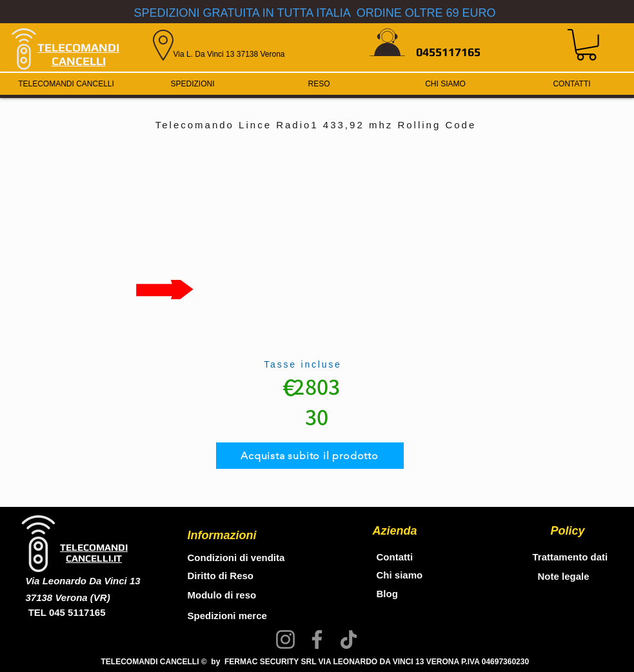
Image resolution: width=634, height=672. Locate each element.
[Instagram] (285, 639)
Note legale (564, 576)
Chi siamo (400, 575)
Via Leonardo (58, 581)
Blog (387, 594)
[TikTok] (349, 639)
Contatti (395, 557)
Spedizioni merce (229, 616)
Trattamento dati (570, 557)
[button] (586, 45)
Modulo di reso (222, 595)
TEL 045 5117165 (66, 612)
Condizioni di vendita (236, 558)
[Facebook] (317, 639)
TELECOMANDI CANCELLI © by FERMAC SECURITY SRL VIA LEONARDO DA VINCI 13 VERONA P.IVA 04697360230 (315, 662)
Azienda (395, 531)
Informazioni (222, 535)
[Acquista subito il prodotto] (310, 456)
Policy (568, 531)
